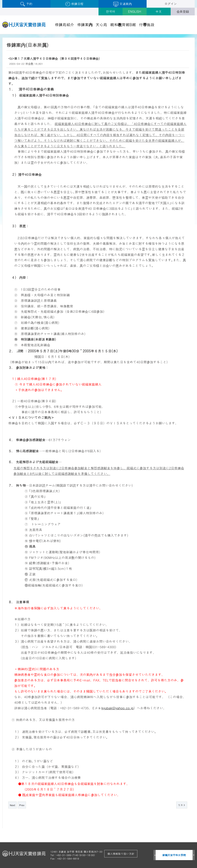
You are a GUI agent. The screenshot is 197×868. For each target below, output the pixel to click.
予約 (26, 4)
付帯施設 (147, 24)
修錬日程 (74, 4)
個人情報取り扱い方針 (121, 854)
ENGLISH (135, 11)
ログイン (171, 4)
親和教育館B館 (123, 24)
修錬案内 (85, 24)
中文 (159, 11)
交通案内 (122, 4)
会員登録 (183, 11)
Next (13, 805)
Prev (22, 805)
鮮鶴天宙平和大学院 (174, 855)
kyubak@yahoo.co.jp (118, 708)
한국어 (111, 11)
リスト (182, 805)
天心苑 (101, 24)
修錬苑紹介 (64, 24)
